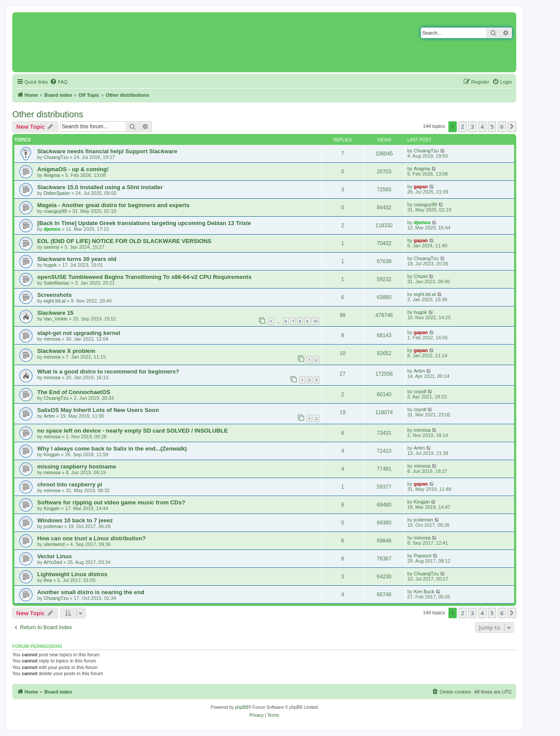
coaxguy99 (55, 211)
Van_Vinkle (56, 319)
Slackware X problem (66, 351)
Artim (420, 371)
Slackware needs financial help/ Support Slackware (107, 151)
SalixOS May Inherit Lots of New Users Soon (98, 410)
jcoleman (53, 526)
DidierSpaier (57, 193)
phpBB (241, 707)
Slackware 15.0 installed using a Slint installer (100, 187)
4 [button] (482, 127)
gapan (421, 187)
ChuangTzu (56, 157)
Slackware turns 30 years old (77, 259)
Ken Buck (424, 592)
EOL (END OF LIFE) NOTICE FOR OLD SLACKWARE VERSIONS (124, 241)
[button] (512, 127)
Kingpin (52, 454)
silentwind (54, 544)
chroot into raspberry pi (70, 484)
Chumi (421, 276)
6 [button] (502, 127)
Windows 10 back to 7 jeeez (75, 520)
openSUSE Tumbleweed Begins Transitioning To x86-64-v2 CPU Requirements (144, 277)
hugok (50, 265)
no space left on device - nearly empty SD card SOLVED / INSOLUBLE (133, 431)
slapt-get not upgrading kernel (79, 333)
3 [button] (472, 127)
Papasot (423, 556)
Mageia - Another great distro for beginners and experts (113, 205)
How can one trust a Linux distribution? (91, 538)
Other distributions (48, 114)
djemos (52, 229)
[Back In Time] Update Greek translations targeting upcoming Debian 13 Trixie (144, 223)
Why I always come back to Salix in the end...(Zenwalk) (112, 449)
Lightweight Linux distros (72, 574)
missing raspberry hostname (77, 467)
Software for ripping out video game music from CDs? (111, 502)
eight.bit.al (55, 301)
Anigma (52, 175)
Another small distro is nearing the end (91, 592)
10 (315, 321)
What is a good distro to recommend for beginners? (108, 372)
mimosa (52, 339)
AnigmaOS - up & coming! (73, 169)
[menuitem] (59, 82)
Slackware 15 (55, 313)
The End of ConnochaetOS (74, 392)
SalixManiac (57, 283)
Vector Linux (54, 556)
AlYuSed (53, 562)
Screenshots (54, 295)
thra (48, 580)
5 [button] (492, 127)
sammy (51, 247)
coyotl (420, 391)
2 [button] (463, 127)
